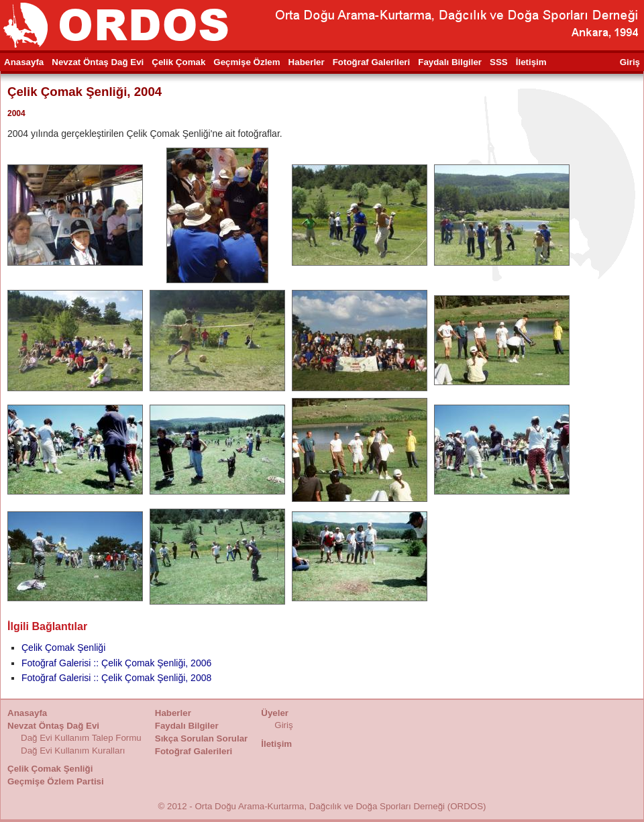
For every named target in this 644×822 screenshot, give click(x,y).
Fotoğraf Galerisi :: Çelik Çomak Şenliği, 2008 (116, 678)
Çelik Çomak (178, 62)
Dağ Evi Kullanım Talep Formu (81, 738)
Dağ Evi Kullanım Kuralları (73, 751)
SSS (499, 62)
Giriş (630, 62)
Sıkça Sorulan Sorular (202, 738)
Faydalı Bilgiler (450, 62)
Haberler (307, 62)
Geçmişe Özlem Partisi (56, 781)
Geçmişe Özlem (247, 62)
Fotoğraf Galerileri (372, 62)
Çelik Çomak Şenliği (63, 648)
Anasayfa (24, 62)
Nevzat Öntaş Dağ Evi (98, 62)
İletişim (531, 62)
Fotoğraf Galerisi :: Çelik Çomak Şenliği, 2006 (116, 663)
